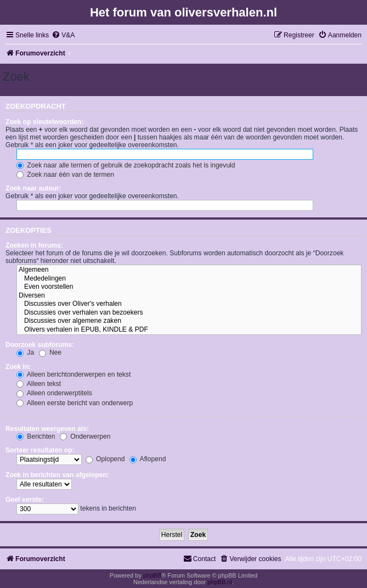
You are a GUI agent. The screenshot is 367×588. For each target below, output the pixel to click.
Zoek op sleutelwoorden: (44, 122)
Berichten (36, 436)
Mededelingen (189, 279)
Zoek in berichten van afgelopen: (57, 475)
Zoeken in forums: (34, 245)
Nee (50, 352)
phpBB (152, 575)
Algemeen (189, 270)
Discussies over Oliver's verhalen (189, 304)
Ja (25, 352)
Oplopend (105, 459)
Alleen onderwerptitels (54, 393)
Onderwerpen (85, 436)
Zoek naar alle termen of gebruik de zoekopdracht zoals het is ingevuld (126, 165)
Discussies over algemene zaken (189, 321)
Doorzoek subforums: (40, 345)
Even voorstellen (189, 287)
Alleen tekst (39, 384)
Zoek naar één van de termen (65, 175)
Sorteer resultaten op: (40, 450)
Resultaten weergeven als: (47, 429)
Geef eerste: (25, 500)
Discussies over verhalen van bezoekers (189, 313)
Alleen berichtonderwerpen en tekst (74, 374)
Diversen (189, 296)
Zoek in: (18, 367)
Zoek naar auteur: (33, 188)
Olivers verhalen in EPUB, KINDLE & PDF (189, 330)
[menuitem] (63, 35)
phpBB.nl (220, 582)
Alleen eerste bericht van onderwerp (75, 403)
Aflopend (148, 459)
